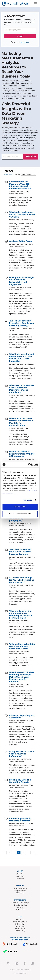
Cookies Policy (20, 931)
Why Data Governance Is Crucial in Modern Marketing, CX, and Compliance (22, 389)
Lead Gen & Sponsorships (20, 903)
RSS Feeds (20, 876)
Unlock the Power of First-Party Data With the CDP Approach (22, 454)
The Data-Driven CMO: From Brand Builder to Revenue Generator (20, 552)
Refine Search (9, 174)
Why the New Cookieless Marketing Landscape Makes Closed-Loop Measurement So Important (22, 677)
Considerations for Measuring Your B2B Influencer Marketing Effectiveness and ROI (20, 185)
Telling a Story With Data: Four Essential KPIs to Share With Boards (22, 646)
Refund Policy (20, 924)
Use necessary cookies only (20, 514)
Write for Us (20, 907)
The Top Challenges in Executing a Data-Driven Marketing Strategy (21, 323)
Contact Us (20, 920)
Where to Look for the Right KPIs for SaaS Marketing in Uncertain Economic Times (21, 615)
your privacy (24, 42)
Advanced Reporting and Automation (22, 717)
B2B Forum (20, 893)
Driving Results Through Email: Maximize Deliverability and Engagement (21, 281)
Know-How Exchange (20, 922)
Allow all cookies (20, 507)
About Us (20, 874)
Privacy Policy (20, 928)
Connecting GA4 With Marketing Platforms (20, 820)
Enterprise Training (20, 891)
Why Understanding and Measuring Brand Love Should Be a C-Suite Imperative (22, 358)
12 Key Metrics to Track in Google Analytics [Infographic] (22, 754)
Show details (29, 500)
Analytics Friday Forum (21, 241)
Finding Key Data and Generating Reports (20, 781)
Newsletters (20, 878)
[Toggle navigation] (35, 3)
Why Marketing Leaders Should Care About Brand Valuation (22, 214)
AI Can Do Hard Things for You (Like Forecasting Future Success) (22, 580)
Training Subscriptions (20, 888)
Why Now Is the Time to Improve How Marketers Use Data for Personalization (21, 422)
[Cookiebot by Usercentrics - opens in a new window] (28, 464)
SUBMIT (20, 36)
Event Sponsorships (20, 905)
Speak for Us (20, 910)
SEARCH (31, 156)
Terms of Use (20, 926)
